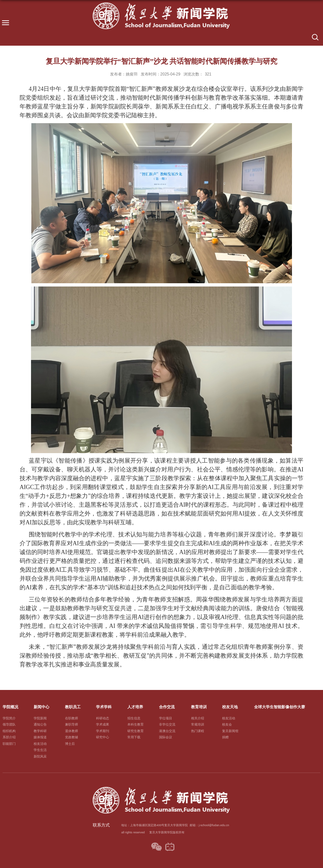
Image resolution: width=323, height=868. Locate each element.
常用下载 (134, 737)
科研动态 (103, 718)
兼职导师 (72, 724)
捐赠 (225, 737)
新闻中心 (41, 707)
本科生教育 (136, 724)
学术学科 (104, 707)
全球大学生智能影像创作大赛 (280, 707)
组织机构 (9, 731)
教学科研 (40, 731)
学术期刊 (103, 731)
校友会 (227, 724)
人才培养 (135, 707)
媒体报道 (40, 737)
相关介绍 (198, 718)
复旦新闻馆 (230, 731)
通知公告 (40, 724)
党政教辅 (72, 737)
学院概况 (10, 707)
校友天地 (230, 707)
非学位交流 (167, 724)
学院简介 (9, 718)
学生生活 (40, 750)
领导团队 (9, 724)
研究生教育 (136, 731)
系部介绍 (9, 737)
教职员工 (73, 707)
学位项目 (166, 718)
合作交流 (167, 707)
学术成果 (103, 724)
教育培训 (199, 707)
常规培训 (198, 724)
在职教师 (72, 718)
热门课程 (198, 731)
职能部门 (9, 744)
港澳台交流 (167, 731)
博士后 (70, 744)
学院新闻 (40, 718)
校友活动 (40, 744)
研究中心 (103, 737)
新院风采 (40, 756)
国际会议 (166, 737)
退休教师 (72, 731)
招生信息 (134, 718)
